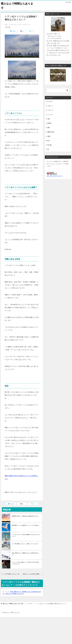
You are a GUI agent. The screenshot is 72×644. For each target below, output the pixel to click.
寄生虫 (49, 123)
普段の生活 (51, 132)
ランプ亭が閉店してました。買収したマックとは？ (25, 544)
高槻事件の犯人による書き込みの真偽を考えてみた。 (26, 516)
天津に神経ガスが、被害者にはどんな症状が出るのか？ (25, 554)
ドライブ (50, 110)
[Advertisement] (36, 630)
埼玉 (49, 119)
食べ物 (49, 145)
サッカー (50, 101)
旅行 (49, 128)
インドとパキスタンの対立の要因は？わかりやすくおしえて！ (26, 535)
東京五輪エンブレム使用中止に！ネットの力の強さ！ (26, 525)
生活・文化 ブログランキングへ (55, 176)
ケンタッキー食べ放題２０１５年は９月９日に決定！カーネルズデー (26, 563)
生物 (49, 136)
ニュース (8, 27)
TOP (13, 604)
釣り (49, 141)
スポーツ (50, 106)
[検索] (58, 90)
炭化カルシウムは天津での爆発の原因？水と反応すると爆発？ (33, 574)
